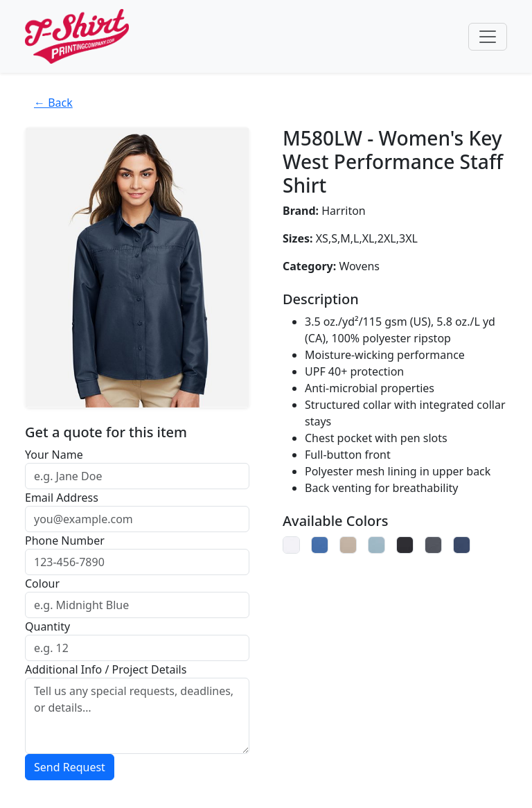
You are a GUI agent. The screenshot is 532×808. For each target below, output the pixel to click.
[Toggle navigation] (488, 37)
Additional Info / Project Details (106, 669)
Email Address (62, 498)
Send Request (70, 767)
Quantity (47, 626)
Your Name (54, 455)
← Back (53, 103)
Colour (42, 583)
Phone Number (65, 541)
